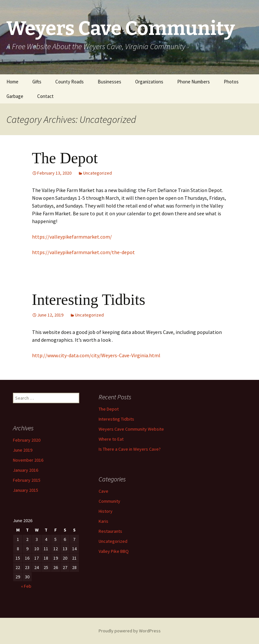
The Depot (65, 158)
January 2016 (26, 470)
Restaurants (110, 531)
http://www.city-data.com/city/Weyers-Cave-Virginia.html (96, 355)
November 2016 (28, 460)
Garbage (15, 96)
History (106, 511)
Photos (231, 82)
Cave (103, 491)
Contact (45, 96)
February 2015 (27, 480)
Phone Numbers (194, 82)
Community (109, 501)
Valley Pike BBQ (114, 551)
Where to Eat (111, 439)
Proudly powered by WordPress (130, 631)
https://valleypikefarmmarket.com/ (72, 237)
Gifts (37, 82)
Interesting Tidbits (89, 300)
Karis (103, 521)
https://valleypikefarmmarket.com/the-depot (83, 252)
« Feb (26, 586)
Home (12, 82)
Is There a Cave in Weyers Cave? (130, 449)
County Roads (70, 82)
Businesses (109, 82)
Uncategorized (97, 173)
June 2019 (23, 450)
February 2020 (27, 440)
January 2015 (26, 490)
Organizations (149, 82)
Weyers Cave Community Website (131, 429)
